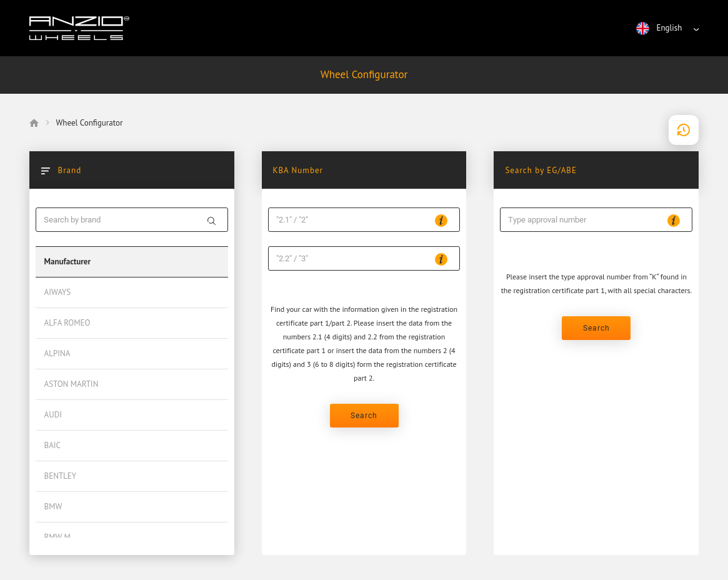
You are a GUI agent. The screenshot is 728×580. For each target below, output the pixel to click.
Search (364, 416)
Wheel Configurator (364, 74)
